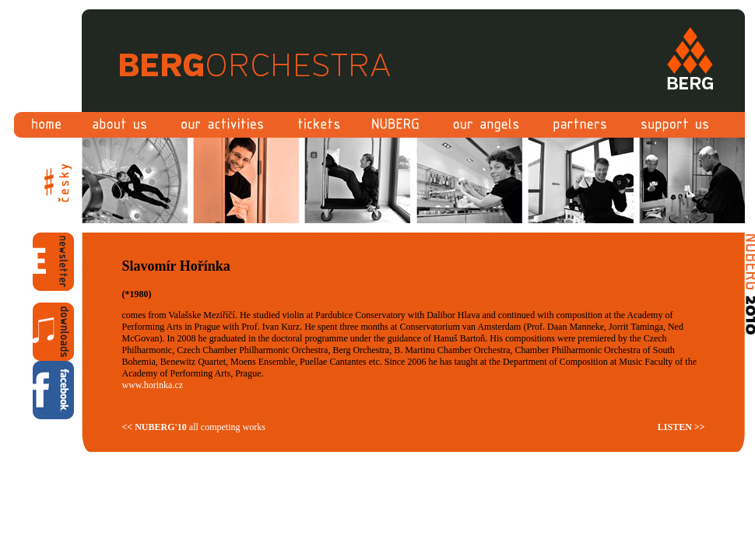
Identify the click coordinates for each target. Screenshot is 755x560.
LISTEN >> (681, 427)
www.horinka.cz (153, 385)
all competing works (194, 427)
